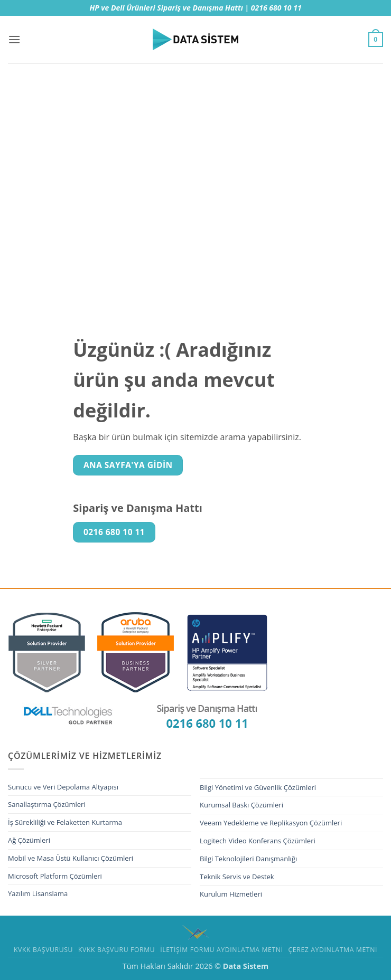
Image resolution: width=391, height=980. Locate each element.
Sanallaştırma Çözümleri (47, 804)
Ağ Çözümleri (29, 840)
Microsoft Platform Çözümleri (55, 876)
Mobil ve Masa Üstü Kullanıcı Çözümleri (71, 858)
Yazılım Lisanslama (38, 893)
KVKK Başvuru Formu (117, 950)
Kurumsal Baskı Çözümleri (241, 805)
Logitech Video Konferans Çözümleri (258, 841)
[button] (14, 39)
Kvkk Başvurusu (43, 950)
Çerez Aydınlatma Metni (333, 950)
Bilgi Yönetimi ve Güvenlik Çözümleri (258, 787)
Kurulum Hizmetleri (231, 894)
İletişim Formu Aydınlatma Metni (222, 950)
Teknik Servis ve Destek (237, 877)
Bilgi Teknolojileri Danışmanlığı (248, 859)
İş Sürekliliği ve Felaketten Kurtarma (65, 822)
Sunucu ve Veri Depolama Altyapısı (63, 787)
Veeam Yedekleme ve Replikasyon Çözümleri (271, 823)
